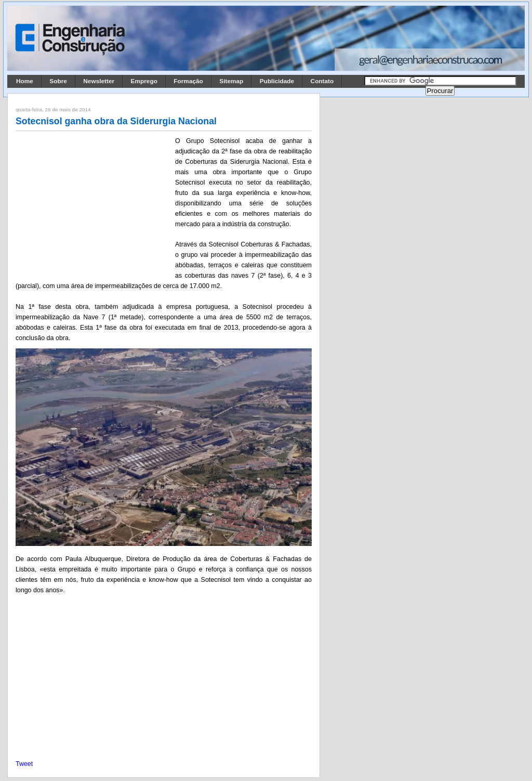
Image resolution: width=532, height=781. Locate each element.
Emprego (144, 81)
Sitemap (231, 81)
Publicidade (277, 81)
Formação (188, 81)
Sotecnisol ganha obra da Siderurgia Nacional (116, 121)
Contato (322, 81)
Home (25, 81)
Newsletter (99, 81)
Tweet (24, 764)
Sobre (58, 81)
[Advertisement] (94, 204)
